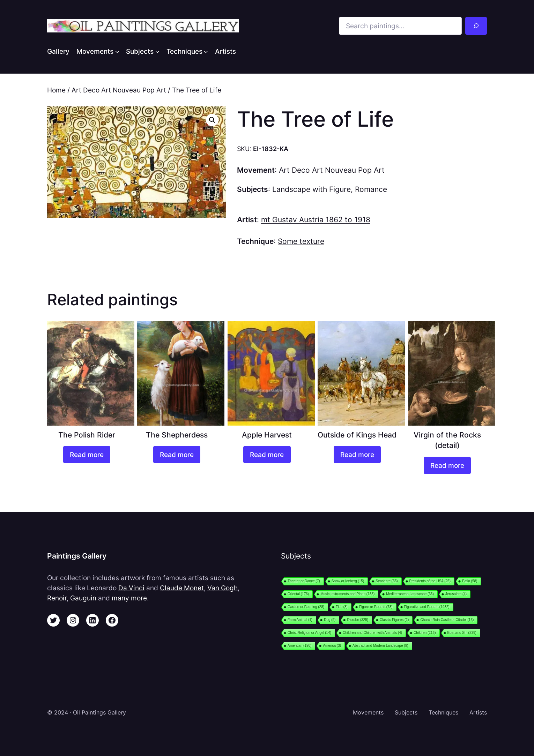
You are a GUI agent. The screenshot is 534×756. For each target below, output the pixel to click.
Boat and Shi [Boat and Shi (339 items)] (462, 633)
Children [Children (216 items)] (425, 633)
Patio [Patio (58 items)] (470, 581)
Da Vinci (131, 588)
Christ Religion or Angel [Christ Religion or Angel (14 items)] (309, 633)
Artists (478, 712)
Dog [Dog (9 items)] (330, 620)
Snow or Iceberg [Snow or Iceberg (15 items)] (348, 581)
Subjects (406, 712)
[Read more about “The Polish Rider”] (87, 455)
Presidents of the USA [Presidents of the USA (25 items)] (430, 581)
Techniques (443, 712)
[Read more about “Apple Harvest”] (267, 455)
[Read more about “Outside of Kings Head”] (357, 455)
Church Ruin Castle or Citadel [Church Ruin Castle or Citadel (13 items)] (447, 620)
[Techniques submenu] (206, 51)
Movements (368, 712)
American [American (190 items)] (299, 646)
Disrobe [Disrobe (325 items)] (358, 620)
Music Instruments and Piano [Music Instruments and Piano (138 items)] (347, 594)
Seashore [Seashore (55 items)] (387, 581)
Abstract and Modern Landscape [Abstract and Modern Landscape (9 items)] (380, 646)
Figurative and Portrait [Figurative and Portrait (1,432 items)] (427, 607)
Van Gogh (222, 588)
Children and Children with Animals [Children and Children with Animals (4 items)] (372, 633)
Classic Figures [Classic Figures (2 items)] (394, 620)
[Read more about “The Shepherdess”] (177, 455)
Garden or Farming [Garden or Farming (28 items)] (306, 607)
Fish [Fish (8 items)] (342, 607)
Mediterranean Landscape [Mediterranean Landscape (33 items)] (410, 594)
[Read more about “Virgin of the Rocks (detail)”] (447, 465)
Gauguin (83, 598)
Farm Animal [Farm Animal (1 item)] (300, 620)
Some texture (301, 241)
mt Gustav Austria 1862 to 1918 (316, 220)
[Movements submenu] (117, 51)
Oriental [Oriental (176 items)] (298, 594)
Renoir (57, 598)
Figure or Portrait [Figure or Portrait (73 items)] (376, 607)
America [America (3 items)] (332, 646)
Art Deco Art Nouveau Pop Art (119, 90)
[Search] (476, 26)
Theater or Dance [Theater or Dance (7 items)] (304, 581)
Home (56, 90)
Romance (371, 189)
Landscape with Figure (311, 189)
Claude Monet (182, 588)
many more (129, 598)
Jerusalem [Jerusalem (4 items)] (456, 594)
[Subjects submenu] (157, 51)
